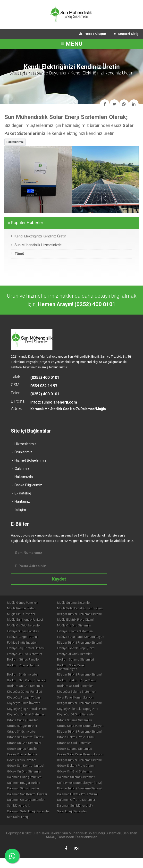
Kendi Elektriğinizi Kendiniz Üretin (39, 236)
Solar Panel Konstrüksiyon (84, 699)
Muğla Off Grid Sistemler (82, 627)
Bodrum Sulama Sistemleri (84, 663)
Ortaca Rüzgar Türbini (23, 730)
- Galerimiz (21, 469)
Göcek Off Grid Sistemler (83, 778)
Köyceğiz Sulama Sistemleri (85, 693)
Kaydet (59, 579)
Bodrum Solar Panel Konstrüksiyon (89, 669)
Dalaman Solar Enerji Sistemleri (30, 820)
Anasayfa (19, 73)
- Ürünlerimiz (22, 452)
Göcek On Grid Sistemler (25, 778)
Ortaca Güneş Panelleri (24, 724)
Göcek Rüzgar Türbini (23, 760)
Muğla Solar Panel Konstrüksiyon (88, 609)
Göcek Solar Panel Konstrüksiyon (88, 760)
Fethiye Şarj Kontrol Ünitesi (27, 651)
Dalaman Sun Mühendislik (83, 814)
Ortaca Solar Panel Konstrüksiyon (88, 730)
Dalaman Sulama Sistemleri (84, 784)
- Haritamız (21, 501)
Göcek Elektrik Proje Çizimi (84, 772)
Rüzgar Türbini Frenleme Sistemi (88, 615)
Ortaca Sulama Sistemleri (83, 724)
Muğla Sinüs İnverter (22, 615)
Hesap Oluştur (93, 34)
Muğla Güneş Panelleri (23, 603)
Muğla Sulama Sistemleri (82, 603)
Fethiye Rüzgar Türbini (23, 639)
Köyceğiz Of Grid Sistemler (84, 717)
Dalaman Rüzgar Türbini (25, 790)
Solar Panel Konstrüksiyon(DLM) (88, 790)
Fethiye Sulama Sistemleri (83, 633)
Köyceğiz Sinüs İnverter (24, 705)
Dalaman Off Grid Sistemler (84, 808)
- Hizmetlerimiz (24, 444)
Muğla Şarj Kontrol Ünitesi (26, 621)
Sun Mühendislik (20, 814)
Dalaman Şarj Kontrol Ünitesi (28, 802)
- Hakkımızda (22, 477)
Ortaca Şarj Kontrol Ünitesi (26, 742)
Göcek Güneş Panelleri (24, 754)
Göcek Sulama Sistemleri (83, 754)
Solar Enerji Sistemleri (80, 820)
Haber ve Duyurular (49, 73)
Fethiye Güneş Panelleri (24, 633)
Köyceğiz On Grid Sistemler (27, 717)
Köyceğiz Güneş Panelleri (25, 693)
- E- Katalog (22, 493)
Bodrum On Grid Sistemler (26, 687)
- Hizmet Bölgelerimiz (29, 460)
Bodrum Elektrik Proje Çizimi (85, 681)
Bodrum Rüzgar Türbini (24, 669)
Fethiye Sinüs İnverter (23, 645)
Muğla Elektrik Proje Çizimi (84, 621)
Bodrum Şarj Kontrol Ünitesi (27, 681)
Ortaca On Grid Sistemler (25, 748)
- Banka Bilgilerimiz (27, 485)
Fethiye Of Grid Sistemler (83, 657)
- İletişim (19, 510)
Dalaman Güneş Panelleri (25, 784)
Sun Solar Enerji (19, 826)
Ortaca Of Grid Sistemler (82, 748)
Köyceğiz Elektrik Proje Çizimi (86, 711)
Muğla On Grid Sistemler (25, 627)
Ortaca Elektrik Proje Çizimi (84, 742)
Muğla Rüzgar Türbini (23, 609)
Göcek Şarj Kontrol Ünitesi (26, 772)
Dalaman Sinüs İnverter (24, 796)
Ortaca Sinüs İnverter (22, 736)
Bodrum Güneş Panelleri (25, 663)
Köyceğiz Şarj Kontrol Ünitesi (28, 711)
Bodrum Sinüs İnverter (23, 675)
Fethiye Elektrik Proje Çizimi (84, 651)
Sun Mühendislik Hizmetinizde (36, 245)
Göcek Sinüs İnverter (22, 766)
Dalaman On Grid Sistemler (27, 808)
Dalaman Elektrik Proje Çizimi (86, 802)
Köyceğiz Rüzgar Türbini (25, 699)
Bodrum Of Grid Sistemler (83, 687)
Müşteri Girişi (126, 34)
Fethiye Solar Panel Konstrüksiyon (89, 639)
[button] (15, 142)
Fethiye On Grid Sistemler (25, 657)
